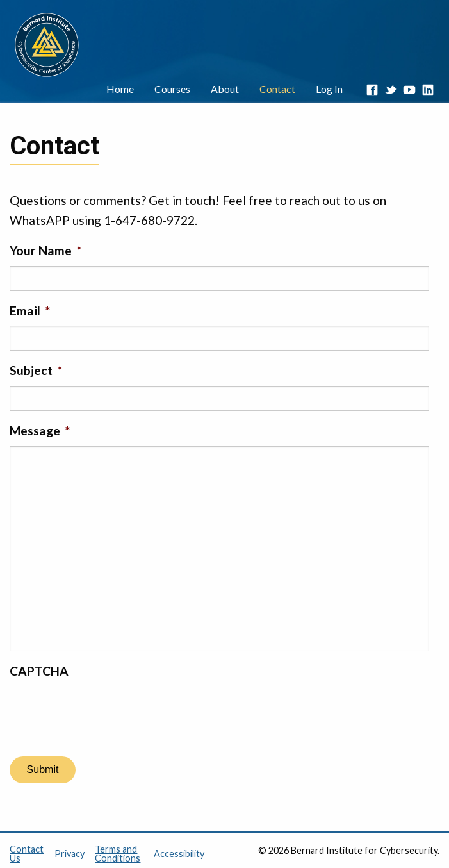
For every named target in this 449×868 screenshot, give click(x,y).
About (225, 89)
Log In (329, 89)
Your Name (45, 250)
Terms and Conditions (118, 854)
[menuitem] (120, 90)
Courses (172, 89)
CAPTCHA (39, 671)
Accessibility (179, 853)
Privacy (69, 853)
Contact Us (27, 854)
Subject (36, 370)
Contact (277, 89)
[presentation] (107, 711)
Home (120, 89)
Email (30, 311)
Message (40, 430)
